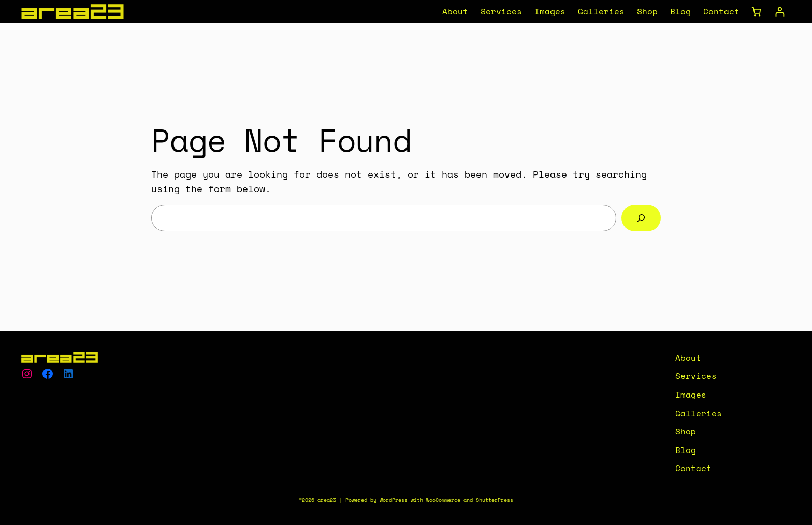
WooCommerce (443, 500)
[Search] (641, 218)
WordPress (394, 500)
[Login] (780, 12)
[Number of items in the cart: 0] (756, 12)
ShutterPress (495, 500)
